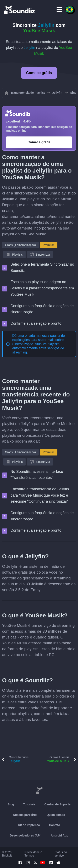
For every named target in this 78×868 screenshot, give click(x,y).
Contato (55, 825)
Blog (11, 804)
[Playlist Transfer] (20, 9)
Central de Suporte (57, 804)
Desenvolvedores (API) (26, 835)
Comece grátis (39, 73)
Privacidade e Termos (33, 854)
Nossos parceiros (25, 815)
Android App (59, 835)
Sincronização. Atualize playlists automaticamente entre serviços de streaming (38, 348)
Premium (49, 245)
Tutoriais (29, 804)
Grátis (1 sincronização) (20, 245)
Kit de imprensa (29, 825)
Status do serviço (61, 854)
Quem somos (56, 815)
